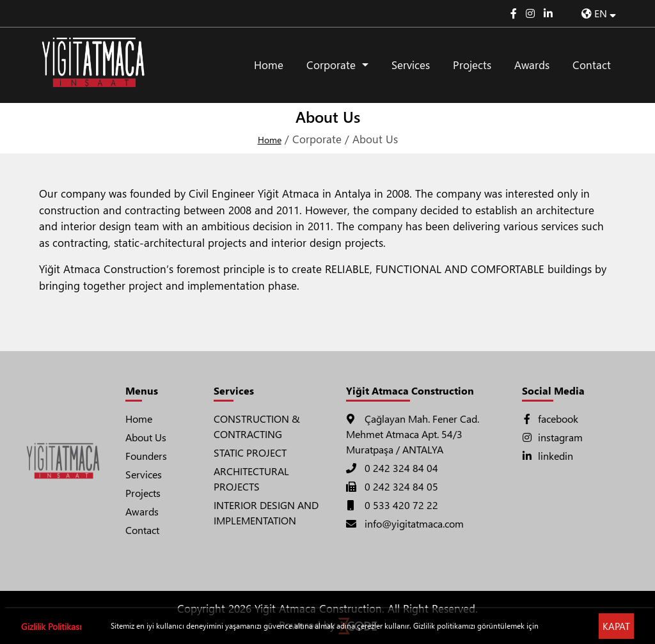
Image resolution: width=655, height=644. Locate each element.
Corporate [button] (333, 65)
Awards (532, 65)
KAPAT (616, 626)
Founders (146, 456)
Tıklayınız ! (558, 626)
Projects (472, 65)
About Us (146, 437)
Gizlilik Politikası (51, 626)
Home (269, 65)
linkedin (548, 456)
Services (411, 65)
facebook (550, 419)
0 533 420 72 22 (392, 505)
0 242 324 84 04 (392, 468)
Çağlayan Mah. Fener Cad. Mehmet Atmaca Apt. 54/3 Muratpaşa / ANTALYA (413, 434)
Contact (592, 65)
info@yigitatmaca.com (405, 523)
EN (599, 13)
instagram (552, 437)
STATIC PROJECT (250, 452)
